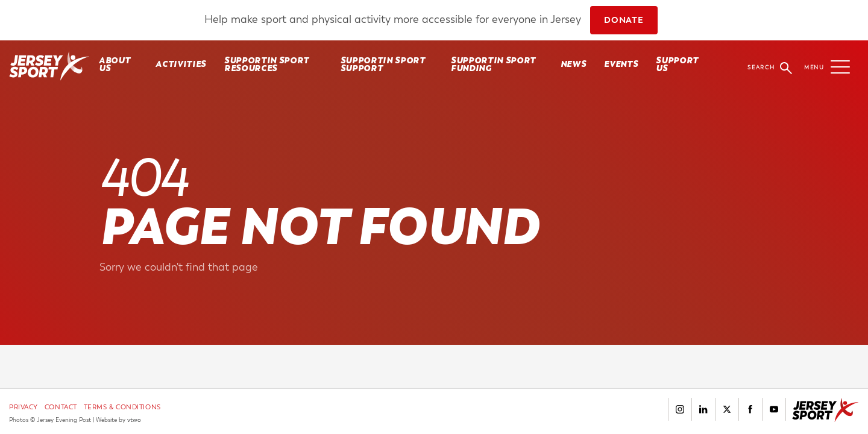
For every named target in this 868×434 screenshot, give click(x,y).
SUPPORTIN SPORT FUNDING (493, 64)
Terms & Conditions (122, 407)
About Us (115, 64)
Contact (61, 407)
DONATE (624, 20)
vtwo (134, 420)
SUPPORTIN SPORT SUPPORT (383, 64)
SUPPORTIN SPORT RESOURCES (267, 64)
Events (621, 64)
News (574, 64)
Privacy (24, 407)
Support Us (677, 64)
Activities (181, 64)
